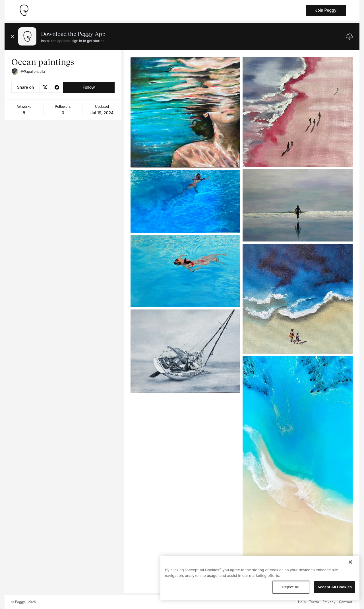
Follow (89, 87)
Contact (346, 602)
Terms (314, 602)
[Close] (350, 562)
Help (302, 602)
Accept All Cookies (335, 587)
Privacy (329, 602)
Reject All (291, 587)
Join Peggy (326, 10)
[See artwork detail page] (186, 112)
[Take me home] (24, 10)
